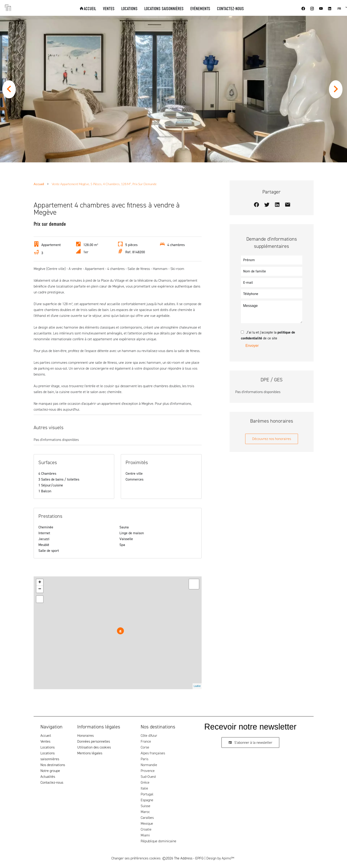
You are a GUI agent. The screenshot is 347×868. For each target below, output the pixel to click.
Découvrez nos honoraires (272, 439)
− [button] (40, 589)
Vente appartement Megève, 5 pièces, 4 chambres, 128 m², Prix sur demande (104, 184)
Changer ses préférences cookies (136, 858)
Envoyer (252, 346)
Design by (220, 858)
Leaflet (197, 686)
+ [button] (40, 583)
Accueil (39, 184)
